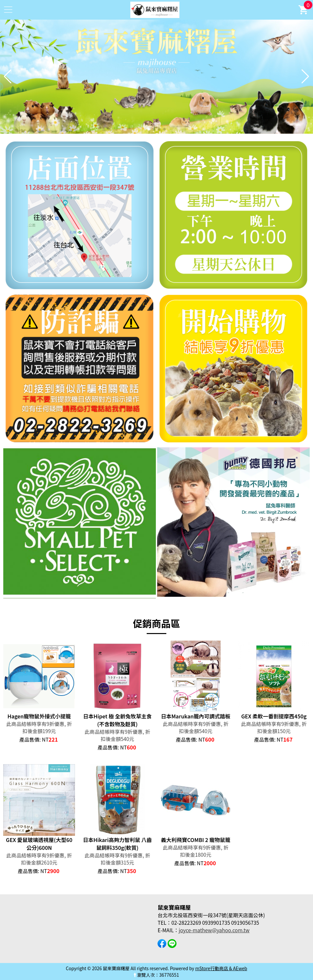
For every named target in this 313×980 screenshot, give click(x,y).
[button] (149, 129)
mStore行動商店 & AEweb (221, 968)
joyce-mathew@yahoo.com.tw (214, 930)
